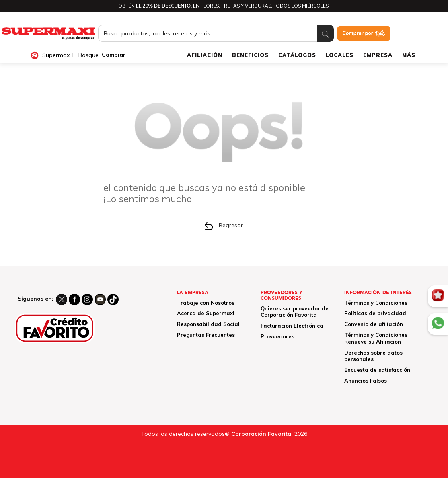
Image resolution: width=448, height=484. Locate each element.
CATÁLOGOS (297, 55)
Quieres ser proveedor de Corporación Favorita (295, 312)
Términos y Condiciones (376, 303)
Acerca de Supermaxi (206, 313)
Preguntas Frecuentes (206, 335)
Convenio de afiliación (374, 324)
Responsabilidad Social (208, 324)
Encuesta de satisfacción (377, 370)
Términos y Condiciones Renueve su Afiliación (376, 338)
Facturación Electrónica (292, 326)
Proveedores (277, 336)
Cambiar (114, 55)
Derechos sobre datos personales (373, 356)
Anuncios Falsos (366, 381)
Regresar (224, 226)
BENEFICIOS (250, 55)
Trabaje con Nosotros (206, 303)
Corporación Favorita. (262, 434)
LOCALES (340, 55)
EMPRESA (378, 55)
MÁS (409, 55)
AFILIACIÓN (205, 55)
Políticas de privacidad (375, 313)
